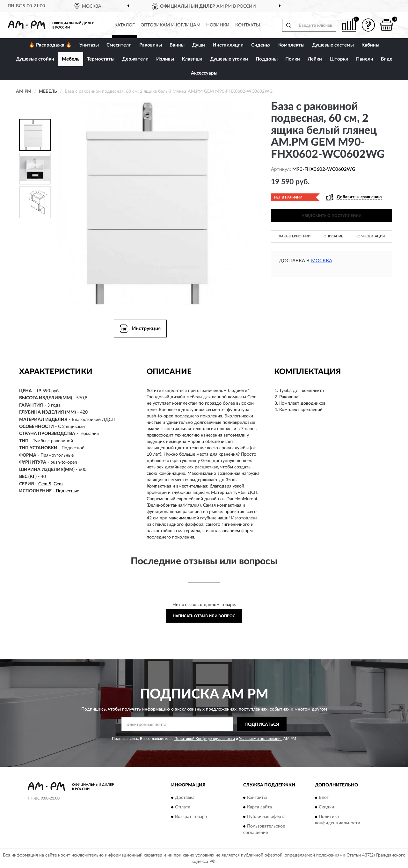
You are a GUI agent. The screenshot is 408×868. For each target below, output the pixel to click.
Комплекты (291, 45)
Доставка (185, 798)
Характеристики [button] (295, 236)
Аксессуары (204, 73)
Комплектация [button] (370, 236)
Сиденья (261, 45)
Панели (365, 59)
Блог (324, 798)
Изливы (165, 59)
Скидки (326, 807)
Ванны (177, 45)
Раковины (151, 45)
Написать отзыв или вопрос (204, 616)
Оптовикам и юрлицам (171, 25)
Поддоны (267, 59)
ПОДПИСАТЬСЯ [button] (262, 725)
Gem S (45, 484)
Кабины (370, 45)
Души (199, 45)
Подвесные (67, 491)
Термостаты (101, 59)
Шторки (339, 59)
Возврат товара (191, 817)
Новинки (218, 25)
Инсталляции (228, 45)
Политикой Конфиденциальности (205, 739)
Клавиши (192, 59)
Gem (58, 484)
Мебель (71, 59)
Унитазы (89, 45)
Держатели (135, 59)
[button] (368, 25)
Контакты (248, 25)
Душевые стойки (35, 59)
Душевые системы (333, 45)
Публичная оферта (266, 817)
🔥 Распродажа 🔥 (50, 45)
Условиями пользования (261, 739)
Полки (293, 59)
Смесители (119, 45)
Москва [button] (322, 261)
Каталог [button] (125, 25)
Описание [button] (333, 236)
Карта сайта (259, 807)
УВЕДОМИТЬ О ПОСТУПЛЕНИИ (332, 216)
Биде (387, 59)
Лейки (315, 59)
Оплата (183, 807)
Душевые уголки (229, 59)
